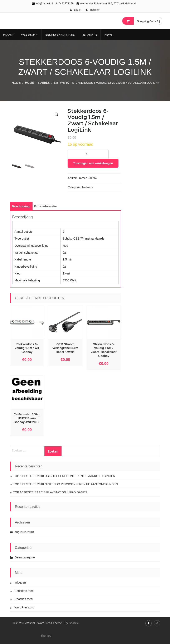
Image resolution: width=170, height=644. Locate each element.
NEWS (108, 35)
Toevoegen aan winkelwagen (93, 163)
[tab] (21, 206)
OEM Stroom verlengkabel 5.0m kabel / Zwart (65, 348)
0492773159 (66, 4)
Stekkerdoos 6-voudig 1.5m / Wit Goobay (27, 348)
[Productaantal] (88, 154)
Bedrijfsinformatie (60, 35)
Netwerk (61, 83)
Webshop (28, 35)
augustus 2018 (24, 532)
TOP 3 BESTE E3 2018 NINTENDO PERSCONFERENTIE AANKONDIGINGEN (66, 484)
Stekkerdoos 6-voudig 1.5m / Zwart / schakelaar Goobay (104, 350)
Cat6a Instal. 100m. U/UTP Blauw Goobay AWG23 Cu (27, 418)
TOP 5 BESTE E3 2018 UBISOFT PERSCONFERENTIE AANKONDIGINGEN (64, 476)
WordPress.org (24, 607)
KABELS (44, 83)
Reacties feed (24, 599)
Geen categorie (25, 557)
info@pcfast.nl (43, 4)
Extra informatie (45, 206)
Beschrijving (21, 206)
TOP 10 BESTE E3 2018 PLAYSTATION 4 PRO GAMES (50, 492)
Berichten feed (24, 591)
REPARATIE (90, 35)
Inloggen (20, 582)
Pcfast (8, 35)
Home (16, 83)
